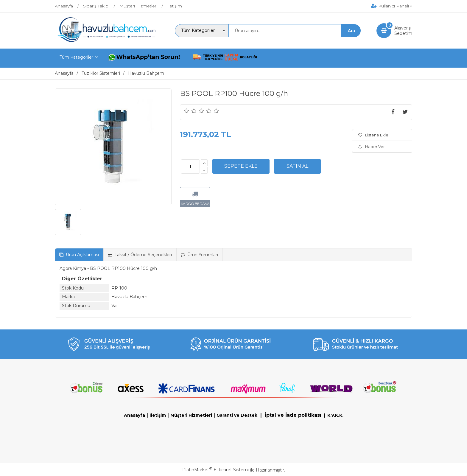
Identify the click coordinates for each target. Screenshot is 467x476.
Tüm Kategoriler (76, 57)
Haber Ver (372, 147)
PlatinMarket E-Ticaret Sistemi (215, 470)
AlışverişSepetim (403, 31)
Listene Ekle (373, 135)
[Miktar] (190, 167)
